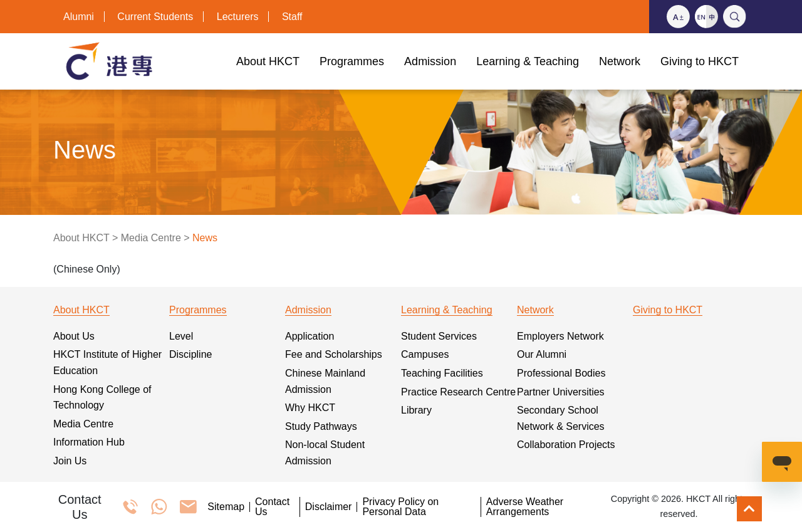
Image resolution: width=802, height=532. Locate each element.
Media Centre (151, 238)
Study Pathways (321, 426)
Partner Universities (561, 392)
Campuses (425, 354)
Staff (292, 17)
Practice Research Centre (458, 392)
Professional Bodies (561, 373)
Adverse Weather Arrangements (525, 507)
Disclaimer (329, 507)
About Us (74, 336)
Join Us (70, 461)
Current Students (155, 17)
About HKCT (81, 238)
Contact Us (272, 507)
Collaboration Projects (566, 445)
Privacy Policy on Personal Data (400, 507)
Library (416, 410)
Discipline (190, 354)
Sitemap (226, 507)
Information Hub (89, 442)
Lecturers (238, 17)
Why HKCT (310, 408)
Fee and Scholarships (334, 354)
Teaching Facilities (442, 373)
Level (181, 336)
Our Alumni (542, 354)
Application (310, 336)
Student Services (439, 336)
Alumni (79, 17)
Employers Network (560, 336)
